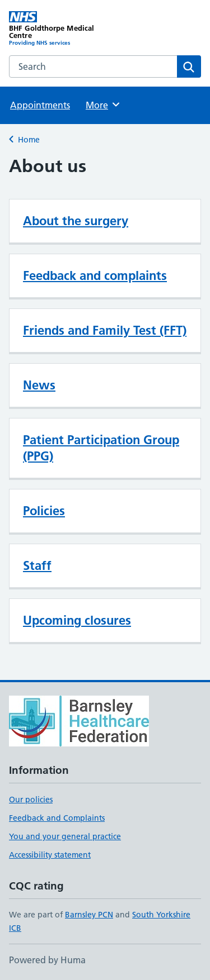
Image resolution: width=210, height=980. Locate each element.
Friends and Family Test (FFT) (105, 330)
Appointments (40, 105)
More (103, 104)
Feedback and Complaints (57, 818)
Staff (37, 565)
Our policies (31, 800)
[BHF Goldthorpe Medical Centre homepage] (57, 29)
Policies (44, 511)
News (39, 385)
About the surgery (76, 221)
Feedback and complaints (95, 275)
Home (29, 140)
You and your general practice (65, 836)
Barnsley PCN (89, 915)
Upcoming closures (77, 620)
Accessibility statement (50, 855)
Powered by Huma (47, 960)
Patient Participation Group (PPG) (101, 448)
